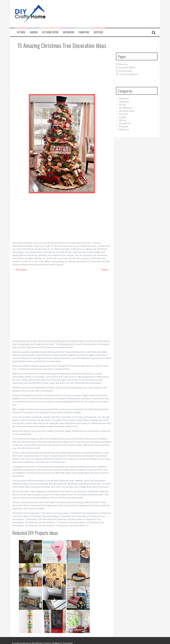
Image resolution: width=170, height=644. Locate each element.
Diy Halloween (126, 108)
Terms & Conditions (128, 74)
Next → (107, 270)
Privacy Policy (125, 71)
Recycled (98, 32)
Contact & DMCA (127, 68)
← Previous (20, 270)
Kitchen (21, 32)
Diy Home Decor (50, 32)
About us (123, 64)
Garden (34, 32)
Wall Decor (124, 130)
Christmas (124, 102)
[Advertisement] (62, 72)
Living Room (125, 123)
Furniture (84, 32)
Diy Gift (123, 105)
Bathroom (68, 32)
